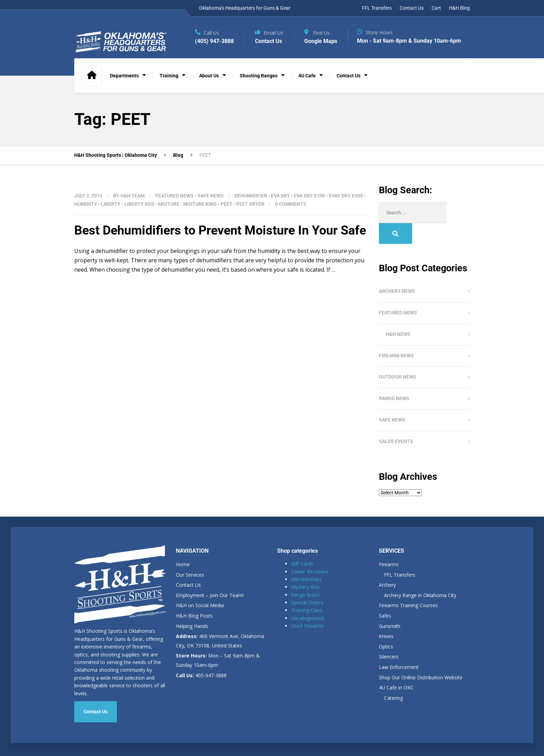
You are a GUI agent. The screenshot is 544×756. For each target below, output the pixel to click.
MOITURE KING (200, 204)
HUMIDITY (86, 204)
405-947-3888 (201, 655)
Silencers (389, 636)
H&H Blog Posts (194, 595)
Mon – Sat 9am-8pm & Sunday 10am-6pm (218, 639)
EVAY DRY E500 (346, 196)
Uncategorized (307, 597)
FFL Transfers (377, 8)
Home (183, 543)
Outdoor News (398, 356)
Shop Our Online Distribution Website (421, 657)
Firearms (389, 543)
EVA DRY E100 (309, 196)
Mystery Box (305, 566)
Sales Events (396, 421)
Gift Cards (302, 543)
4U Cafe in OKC (396, 667)
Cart (436, 8)
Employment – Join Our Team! (210, 574)
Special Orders (307, 582)
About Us (209, 76)
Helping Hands (192, 605)
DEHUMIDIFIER (251, 196)
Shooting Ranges (259, 76)
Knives (386, 615)
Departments (124, 76)
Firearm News (396, 335)
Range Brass (305, 574)
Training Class (307, 589)
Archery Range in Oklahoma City (420, 574)
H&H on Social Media (200, 584)
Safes (385, 595)
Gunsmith (390, 605)
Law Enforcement (399, 646)
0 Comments (291, 204)
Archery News (397, 270)
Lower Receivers (310, 551)
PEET (227, 204)
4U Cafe (307, 76)
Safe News (211, 196)
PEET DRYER (250, 204)
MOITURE (169, 204)
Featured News (175, 196)
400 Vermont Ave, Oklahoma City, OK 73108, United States (220, 620)
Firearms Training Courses (408, 584)
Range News (394, 377)
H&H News (398, 313)
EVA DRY (280, 196)
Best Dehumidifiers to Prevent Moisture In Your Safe (220, 230)
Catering (393, 677)
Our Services (190, 554)
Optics (386, 626)
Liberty (111, 204)
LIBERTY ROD (139, 204)
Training (169, 76)
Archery (387, 564)
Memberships (306, 558)
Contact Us (412, 8)
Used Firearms (307, 605)
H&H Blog (459, 8)
